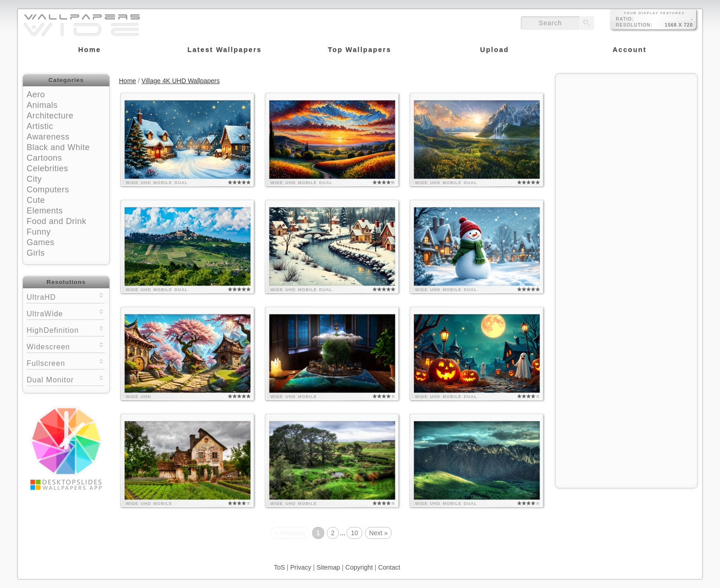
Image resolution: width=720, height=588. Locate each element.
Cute (36, 200)
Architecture (50, 116)
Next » (378, 533)
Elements (45, 211)
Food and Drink (56, 221)
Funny (39, 232)
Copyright (359, 567)
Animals (42, 105)
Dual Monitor (66, 379)
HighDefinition (66, 329)
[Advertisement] (626, 136)
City (34, 179)
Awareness (48, 137)
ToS (279, 567)
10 (354, 533)
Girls (36, 253)
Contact (389, 567)
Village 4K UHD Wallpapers (180, 81)
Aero (36, 95)
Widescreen (66, 346)
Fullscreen (66, 362)
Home (127, 81)
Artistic (40, 126)
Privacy (301, 567)
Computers (48, 190)
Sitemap (328, 567)
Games (41, 242)
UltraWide (66, 313)
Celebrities (48, 168)
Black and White (58, 147)
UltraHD (66, 296)
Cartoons (44, 158)
